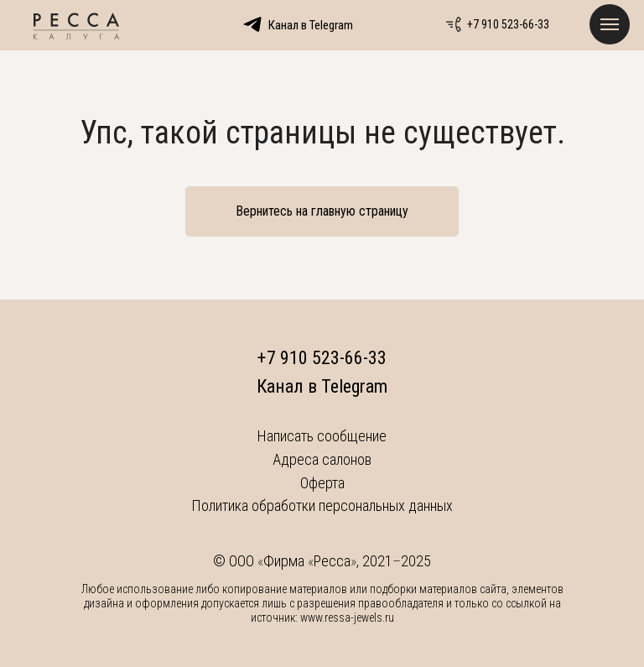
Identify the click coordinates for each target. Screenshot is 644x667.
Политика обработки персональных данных (322, 505)
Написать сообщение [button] (322, 436)
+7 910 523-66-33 (508, 24)
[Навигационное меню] (610, 24)
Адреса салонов (322, 459)
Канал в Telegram (322, 386)
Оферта (322, 483)
